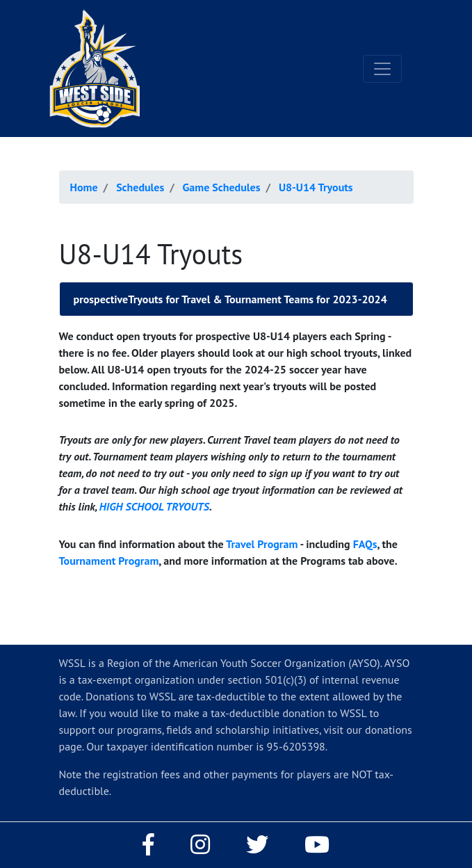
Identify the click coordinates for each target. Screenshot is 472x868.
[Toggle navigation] (382, 69)
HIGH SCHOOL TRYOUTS (154, 506)
